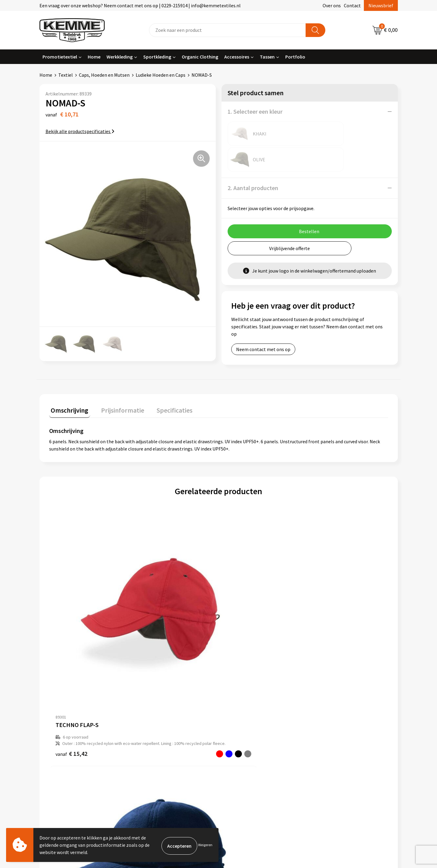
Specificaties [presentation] (166, 405)
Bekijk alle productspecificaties (80, 131)
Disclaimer (326, 730)
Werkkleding (120, 57)
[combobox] (227, 30)
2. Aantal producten (253, 162)
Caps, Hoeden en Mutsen (104, 75)
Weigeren (205, 845)
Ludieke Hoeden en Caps (161, 75)
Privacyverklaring (333, 721)
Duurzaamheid (152, 730)
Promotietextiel (60, 57)
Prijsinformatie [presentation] (117, 405)
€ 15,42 (71, 637)
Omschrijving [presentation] (68, 405)
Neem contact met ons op (263, 323)
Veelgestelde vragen (158, 721)
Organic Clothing (200, 57)
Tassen (267, 57)
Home (94, 57)
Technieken (149, 739)
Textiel (66, 75)
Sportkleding (157, 57)
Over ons (332, 5)
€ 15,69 (325, 624)
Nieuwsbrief (381, 5)
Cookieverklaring (332, 712)
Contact (352, 5)
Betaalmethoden (244, 712)
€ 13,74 (241, 624)
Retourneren (239, 721)
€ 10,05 (156, 624)
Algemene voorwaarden (339, 703)
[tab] (68, 406)
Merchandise (150, 749)
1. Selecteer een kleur (255, 111)
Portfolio (295, 57)
